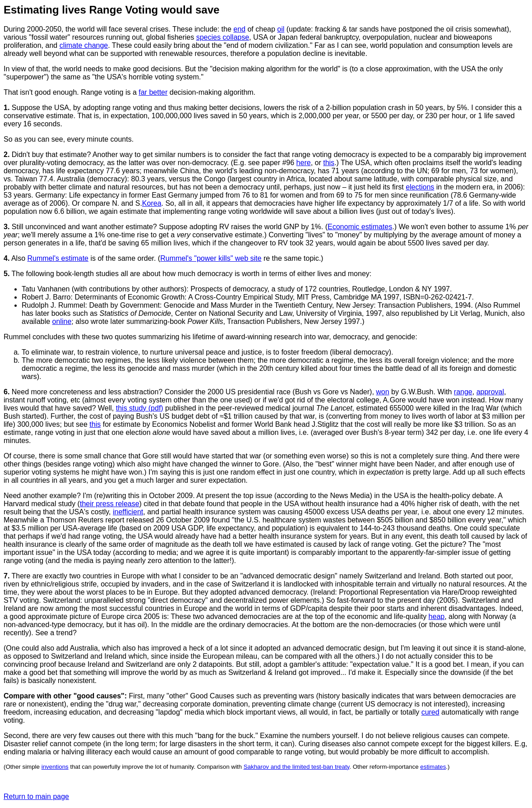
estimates (433, 767)
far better (153, 92)
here (304, 163)
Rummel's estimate (58, 258)
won (382, 392)
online (62, 321)
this (329, 163)
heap (437, 616)
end (239, 29)
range (463, 392)
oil (281, 29)
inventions (55, 767)
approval (490, 392)
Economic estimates (360, 227)
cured (430, 712)
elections (420, 187)
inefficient (128, 512)
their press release (110, 504)
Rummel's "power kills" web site (211, 258)
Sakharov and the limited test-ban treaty (297, 767)
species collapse (223, 37)
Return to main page (36, 796)
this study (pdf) (140, 408)
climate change (84, 45)
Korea (152, 203)
